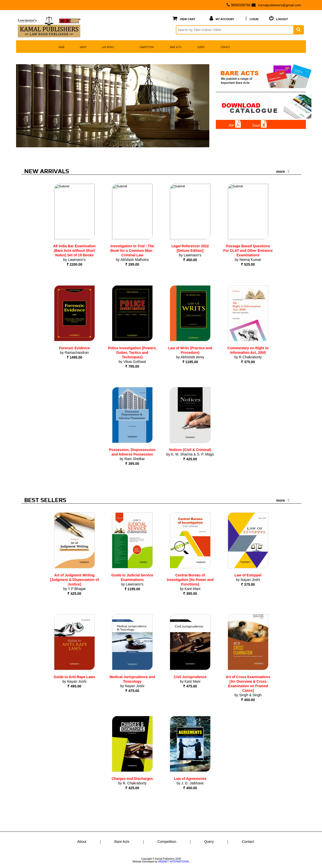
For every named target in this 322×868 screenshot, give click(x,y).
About (82, 842)
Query (209, 842)
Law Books (108, 47)
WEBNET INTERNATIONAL (174, 862)
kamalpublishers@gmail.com (275, 5)
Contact (248, 842)
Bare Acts (122, 842)
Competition (167, 842)
